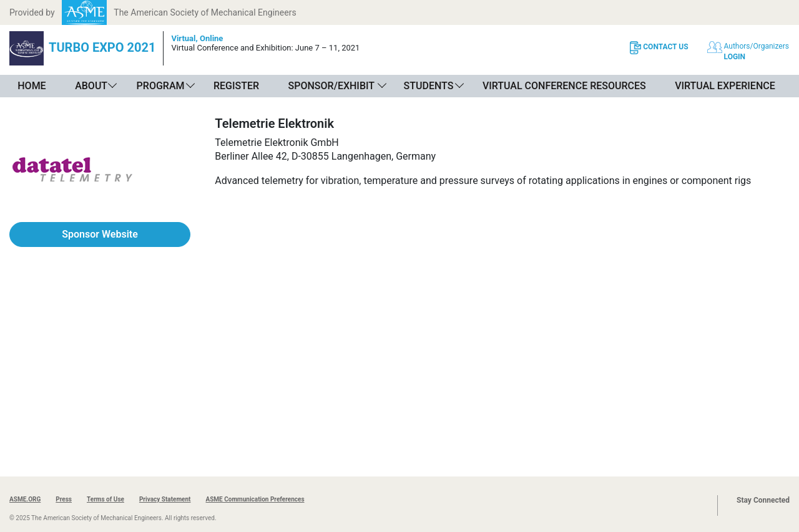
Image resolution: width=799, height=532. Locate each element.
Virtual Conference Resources (564, 86)
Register (236, 86)
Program (161, 86)
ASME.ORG (25, 499)
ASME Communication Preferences (255, 499)
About (91, 86)
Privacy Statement (165, 499)
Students (429, 86)
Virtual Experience (725, 86)
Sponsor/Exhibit (331, 86)
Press (64, 499)
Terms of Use (105, 499)
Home (32, 86)
